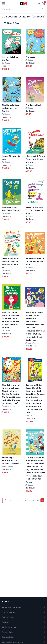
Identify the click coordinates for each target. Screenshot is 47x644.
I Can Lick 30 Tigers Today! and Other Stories (35, 159)
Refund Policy (8, 617)
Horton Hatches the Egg (10, 59)
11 (34, 500)
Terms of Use (8, 637)
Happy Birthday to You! (11, 158)
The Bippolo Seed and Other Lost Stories (11, 108)
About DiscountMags (12, 607)
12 (38, 500)
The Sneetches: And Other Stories (11, 209)
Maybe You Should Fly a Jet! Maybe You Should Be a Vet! (11, 263)
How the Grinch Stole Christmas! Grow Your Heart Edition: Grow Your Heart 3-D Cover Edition (11, 320)
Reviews (6, 622)
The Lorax (30, 57)
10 (29, 500)
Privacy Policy (8, 632)
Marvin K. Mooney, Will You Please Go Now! (34, 210)
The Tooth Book (33, 105)
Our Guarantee (9, 612)
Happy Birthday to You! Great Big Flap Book (35, 261)
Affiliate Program (9, 627)
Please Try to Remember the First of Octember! (11, 461)
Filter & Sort (12, 23)
